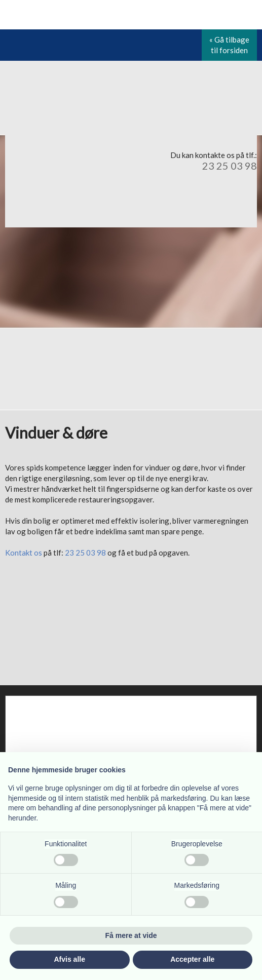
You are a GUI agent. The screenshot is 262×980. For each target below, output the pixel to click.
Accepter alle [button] (192, 959)
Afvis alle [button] (70, 959)
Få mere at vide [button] (131, 935)
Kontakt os (24, 553)
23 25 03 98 (230, 166)
